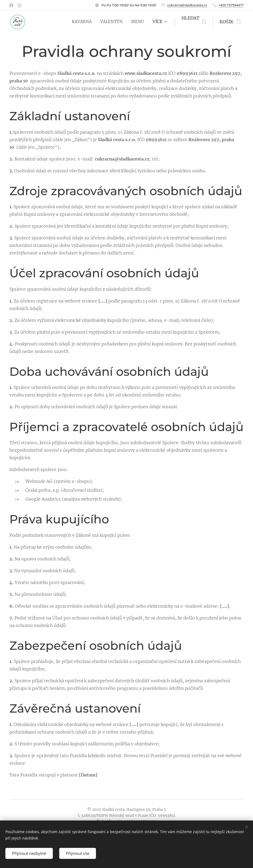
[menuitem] (80, 22)
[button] (194, 22)
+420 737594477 (231, 5)
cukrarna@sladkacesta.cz (187, 5)
